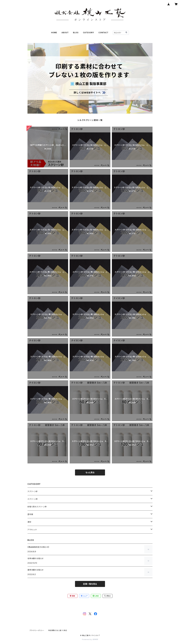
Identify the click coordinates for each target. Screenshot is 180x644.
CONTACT (103, 33)
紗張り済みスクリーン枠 (37, 507)
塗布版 (30, 514)
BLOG (76, 33)
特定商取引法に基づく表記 (58, 630)
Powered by (90, 639)
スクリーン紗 (33, 491)
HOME (54, 33)
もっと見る (90, 472)
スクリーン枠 (33, 499)
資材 (29, 522)
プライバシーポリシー (37, 630)
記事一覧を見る (90, 584)
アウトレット (32, 530)
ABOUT (65, 33)
